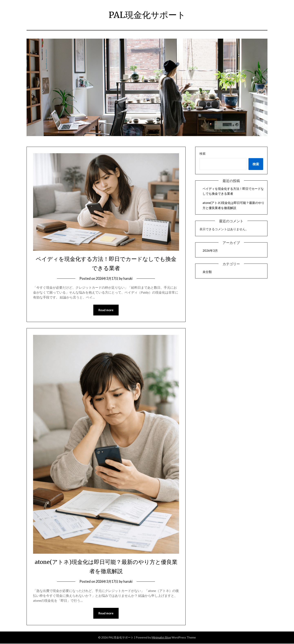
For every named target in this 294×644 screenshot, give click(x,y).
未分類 (207, 272)
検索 (203, 153)
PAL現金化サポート (147, 15)
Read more (106, 310)
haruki (129, 278)
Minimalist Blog (161, 638)
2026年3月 (210, 250)
